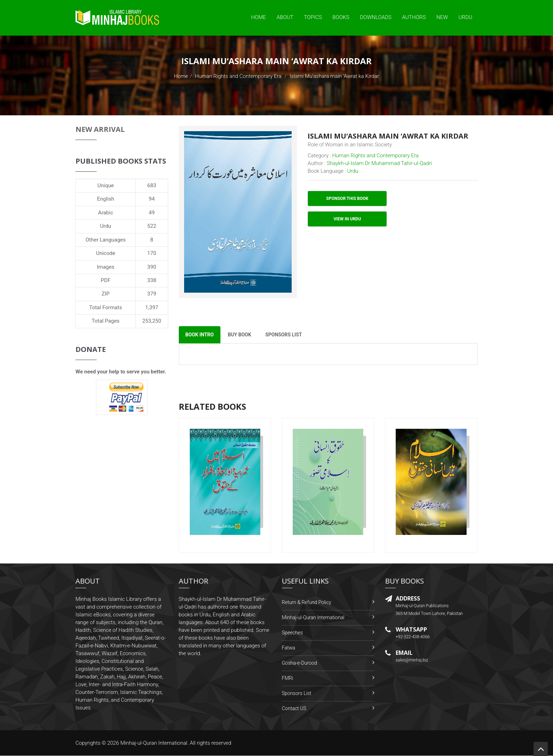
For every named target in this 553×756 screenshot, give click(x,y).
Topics (313, 17)
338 (152, 280)
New (442, 17)
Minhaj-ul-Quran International (313, 618)
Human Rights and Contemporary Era (238, 76)
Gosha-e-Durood (299, 663)
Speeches (292, 633)
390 (152, 267)
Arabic (106, 213)
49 (152, 213)
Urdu (465, 17)
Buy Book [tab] (241, 335)
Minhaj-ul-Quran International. (154, 743)
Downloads (376, 17)
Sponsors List (297, 694)
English (106, 199)
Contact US (294, 709)
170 (152, 253)
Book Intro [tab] (200, 335)
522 (152, 226)
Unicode (105, 253)
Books (341, 17)
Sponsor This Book (347, 199)
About (285, 17)
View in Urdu (347, 219)
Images (106, 267)
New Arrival (100, 129)
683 (152, 185)
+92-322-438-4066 (413, 638)
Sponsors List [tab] (287, 335)
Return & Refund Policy (306, 603)
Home (259, 17)
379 (152, 294)
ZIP (106, 294)
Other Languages (106, 240)
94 (152, 199)
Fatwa (288, 648)
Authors (414, 17)
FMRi (287, 678)
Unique (105, 185)
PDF (106, 280)
